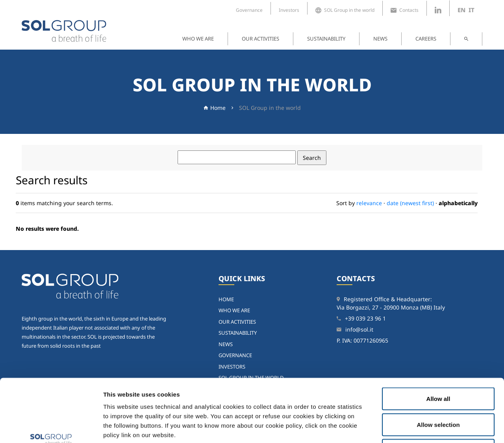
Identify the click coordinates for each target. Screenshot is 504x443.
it (472, 10)
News (380, 39)
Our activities (260, 39)
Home (218, 108)
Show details (409, 427)
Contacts (405, 10)
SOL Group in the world (345, 10)
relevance (369, 203)
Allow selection (438, 366)
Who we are (198, 39)
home (226, 299)
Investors (289, 10)
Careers (426, 39)
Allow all (438, 340)
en (461, 10)
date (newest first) (410, 203)
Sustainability (326, 39)
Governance (249, 10)
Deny (438, 391)
